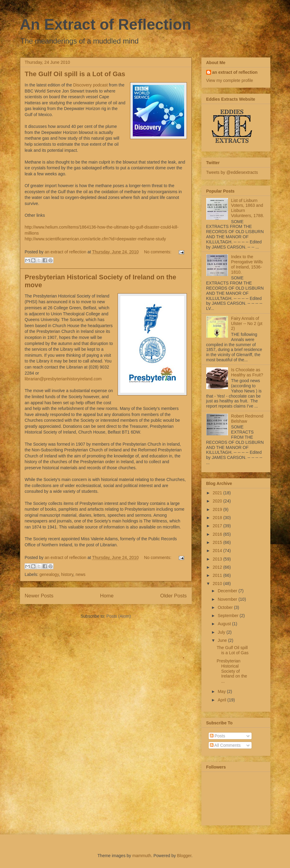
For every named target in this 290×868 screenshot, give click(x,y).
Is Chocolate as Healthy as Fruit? (247, 372)
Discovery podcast (90, 85)
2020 (218, 501)
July (222, 632)
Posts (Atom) (119, 616)
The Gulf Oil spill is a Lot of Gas (75, 74)
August (225, 624)
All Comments (225, 745)
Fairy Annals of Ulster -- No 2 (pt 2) (247, 323)
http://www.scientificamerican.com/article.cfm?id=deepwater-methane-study (95, 239)
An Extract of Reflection (106, 24)
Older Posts (174, 596)
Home (107, 596)
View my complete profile (230, 80)
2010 (218, 584)
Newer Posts (39, 596)
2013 (218, 559)
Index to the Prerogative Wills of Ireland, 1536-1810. (247, 264)
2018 (218, 518)
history (67, 574)
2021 (218, 493)
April (223, 700)
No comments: (158, 252)
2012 (218, 567)
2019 (218, 509)
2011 (218, 575)
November (228, 599)
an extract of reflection (235, 72)
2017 (218, 526)
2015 (218, 542)
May (222, 691)
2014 (218, 551)
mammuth (142, 856)
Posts (218, 736)
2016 (218, 534)
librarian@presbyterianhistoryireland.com (63, 379)
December (228, 591)
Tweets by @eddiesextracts (232, 172)
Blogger (184, 856)
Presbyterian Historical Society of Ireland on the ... (232, 671)
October (226, 607)
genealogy (49, 574)
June (223, 640)
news (81, 574)
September (229, 616)
